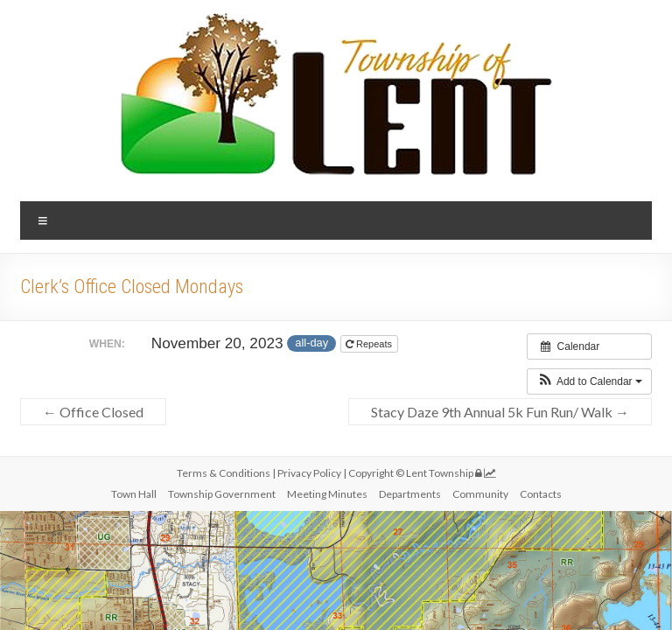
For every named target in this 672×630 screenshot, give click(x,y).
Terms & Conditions (224, 473)
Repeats (370, 344)
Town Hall (134, 494)
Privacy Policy (310, 473)
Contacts (541, 494)
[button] (589, 381)
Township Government (222, 494)
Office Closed (93, 412)
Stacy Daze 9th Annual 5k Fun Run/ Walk (500, 412)
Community (480, 494)
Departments (410, 494)
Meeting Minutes (327, 494)
